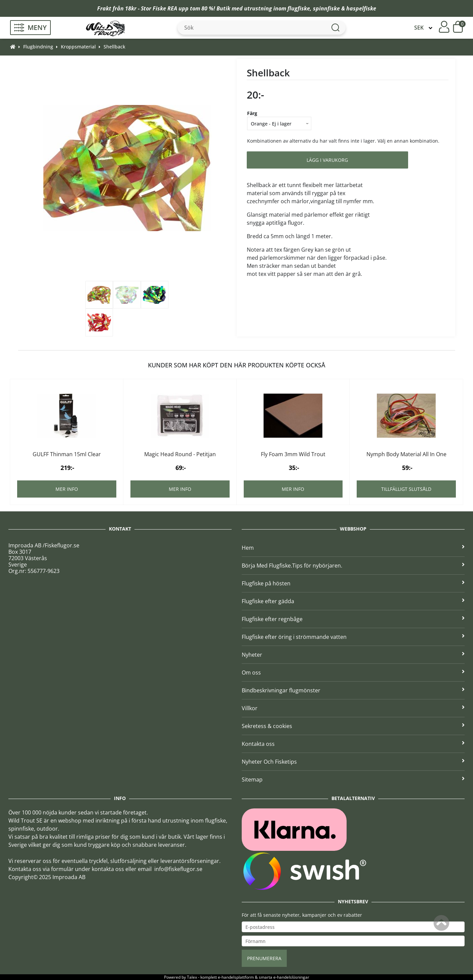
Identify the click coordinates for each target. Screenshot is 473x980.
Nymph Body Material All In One (406, 454)
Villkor (353, 708)
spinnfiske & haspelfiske (345, 8)
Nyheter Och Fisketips (353, 762)
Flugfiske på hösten (353, 583)
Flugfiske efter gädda (353, 601)
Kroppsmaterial (78, 47)
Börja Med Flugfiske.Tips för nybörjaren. (353, 566)
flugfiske (299, 8)
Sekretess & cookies (353, 726)
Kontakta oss (353, 744)
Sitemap (353, 779)
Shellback (114, 47)
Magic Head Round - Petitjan (180, 454)
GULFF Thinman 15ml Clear (67, 454)
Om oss (353, 673)
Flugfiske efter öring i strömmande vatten (353, 637)
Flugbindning (38, 47)
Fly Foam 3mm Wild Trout (293, 454)
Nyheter (353, 655)
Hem (353, 548)
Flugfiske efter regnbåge (353, 619)
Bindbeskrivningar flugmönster (353, 690)
